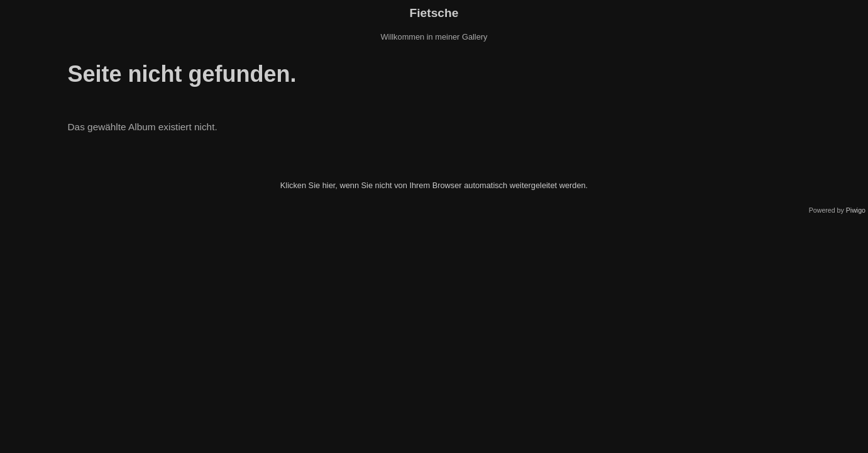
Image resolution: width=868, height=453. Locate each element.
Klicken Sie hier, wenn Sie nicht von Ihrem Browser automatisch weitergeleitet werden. (434, 185)
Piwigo (856, 210)
